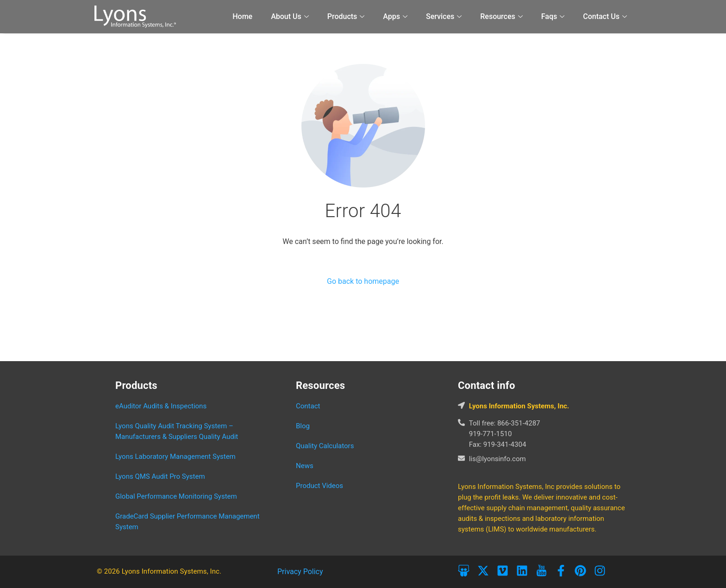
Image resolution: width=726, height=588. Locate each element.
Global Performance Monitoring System (176, 496)
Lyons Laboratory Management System (175, 457)
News (305, 466)
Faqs (553, 16)
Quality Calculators (325, 446)
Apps (395, 16)
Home (242, 16)
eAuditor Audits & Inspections (161, 406)
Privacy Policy (300, 572)
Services (444, 16)
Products (346, 16)
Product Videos (319, 486)
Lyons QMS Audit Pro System (160, 476)
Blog (303, 426)
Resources (501, 16)
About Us (290, 16)
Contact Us (605, 16)
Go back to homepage (363, 281)
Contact (308, 406)
